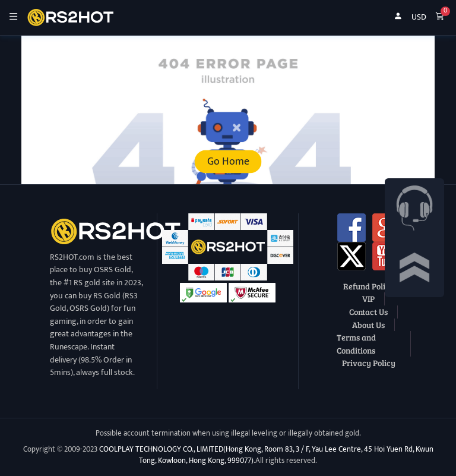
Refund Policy (369, 286)
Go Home (228, 162)
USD (419, 17)
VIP (368, 298)
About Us (368, 324)
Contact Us (368, 311)
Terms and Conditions (356, 343)
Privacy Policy (369, 362)
